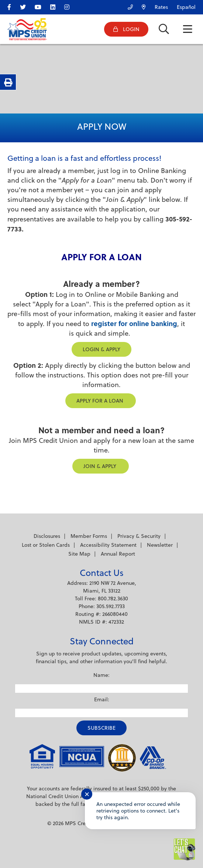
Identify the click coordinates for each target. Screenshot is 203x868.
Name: (101, 675)
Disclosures (47, 536)
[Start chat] (185, 850)
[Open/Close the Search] (164, 29)
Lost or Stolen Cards (46, 545)
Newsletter (160, 545)
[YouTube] (42, 6)
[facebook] (13, 6)
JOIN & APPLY (101, 466)
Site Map (79, 554)
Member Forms (89, 536)
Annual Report (118, 554)
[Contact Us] (127, 6)
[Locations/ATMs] (140, 6)
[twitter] (27, 6)
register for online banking (134, 323)
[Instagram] (70, 6)
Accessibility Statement (108, 545)
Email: (102, 699)
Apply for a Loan (101, 401)
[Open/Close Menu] (187, 29)
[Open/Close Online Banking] (126, 29)
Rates (161, 7)
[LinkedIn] (56, 6)
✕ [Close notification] (87, 794)
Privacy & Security (139, 536)
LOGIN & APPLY (101, 349)
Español (186, 7)
